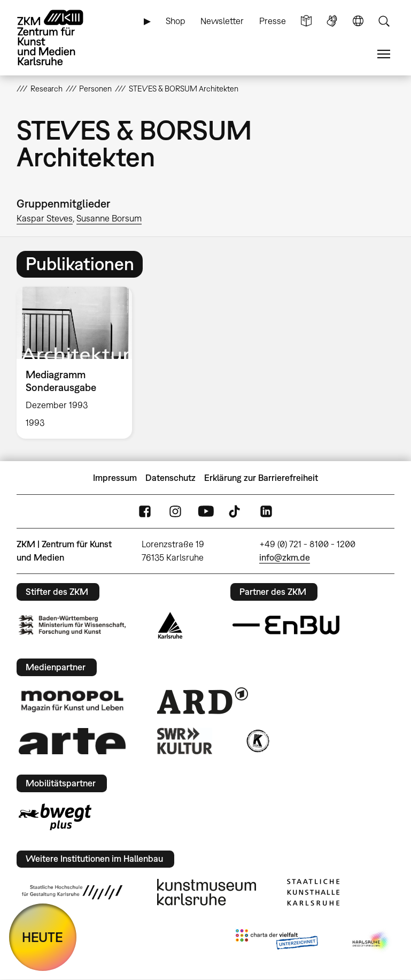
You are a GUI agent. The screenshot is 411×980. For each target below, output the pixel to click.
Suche (384, 21)
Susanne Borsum (109, 218)
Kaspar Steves (45, 218)
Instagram (175, 512)
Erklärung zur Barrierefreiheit (261, 478)
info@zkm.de (285, 557)
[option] (79, 363)
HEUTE (42, 937)
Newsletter (222, 21)
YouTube (206, 512)
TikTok (236, 512)
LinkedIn (266, 512)
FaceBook (145, 512)
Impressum (115, 478)
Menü (384, 54)
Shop (176, 21)
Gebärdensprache (332, 21)
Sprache (358, 21)
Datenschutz (170, 478)
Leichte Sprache (306, 21)
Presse (273, 21)
